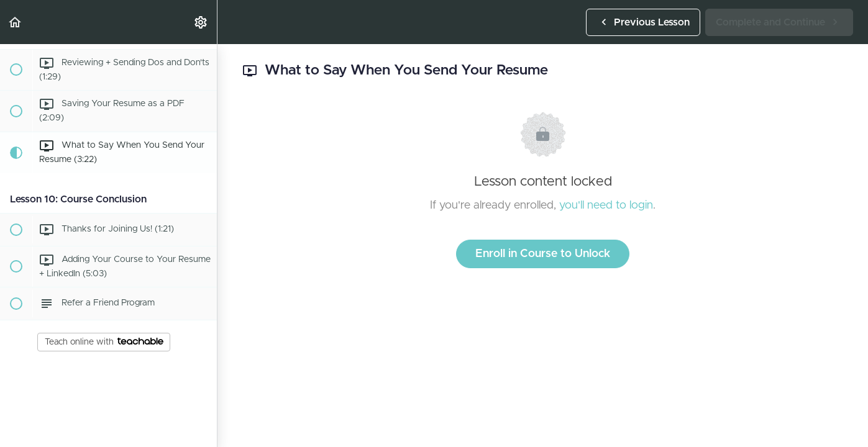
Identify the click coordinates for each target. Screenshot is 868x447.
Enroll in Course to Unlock (543, 254)
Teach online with (104, 342)
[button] (16, 22)
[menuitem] (201, 22)
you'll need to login (606, 205)
